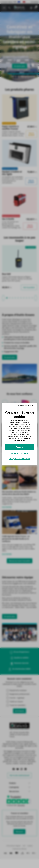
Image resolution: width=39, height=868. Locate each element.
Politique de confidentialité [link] (19, 459)
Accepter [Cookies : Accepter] (19, 447)
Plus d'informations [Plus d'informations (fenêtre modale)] (20, 453)
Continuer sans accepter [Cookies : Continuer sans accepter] (27, 405)
